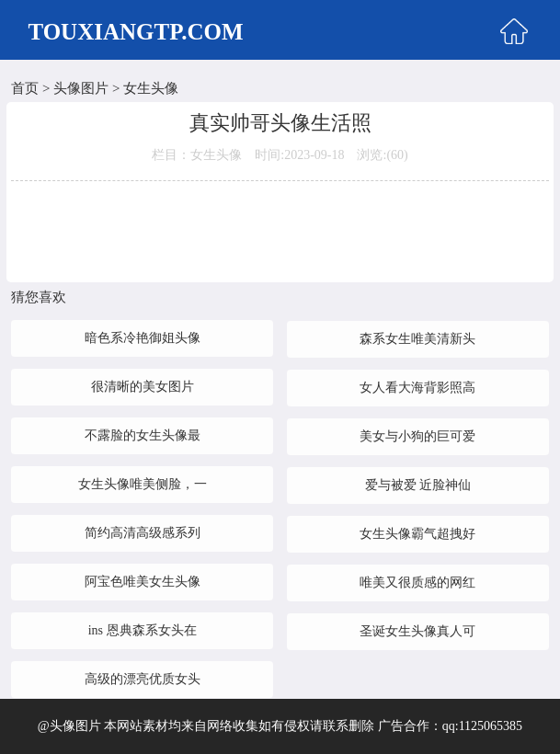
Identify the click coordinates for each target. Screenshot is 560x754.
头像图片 (81, 88)
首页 (25, 88)
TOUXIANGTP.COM (135, 32)
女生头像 (151, 88)
